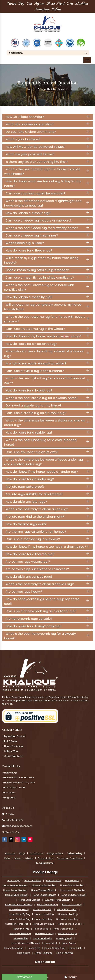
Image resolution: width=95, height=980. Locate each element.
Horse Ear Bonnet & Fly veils (18, 782)
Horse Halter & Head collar (18, 777)
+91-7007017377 (14, 819)
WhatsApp (24, 977)
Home (30, 88)
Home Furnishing (12, 746)
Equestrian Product (14, 736)
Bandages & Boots (14, 787)
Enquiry (71, 977)
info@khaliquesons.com (18, 825)
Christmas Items (13, 755)
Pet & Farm (10, 741)
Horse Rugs (10, 772)
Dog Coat (9, 797)
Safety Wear (10, 751)
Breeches (9, 792)
